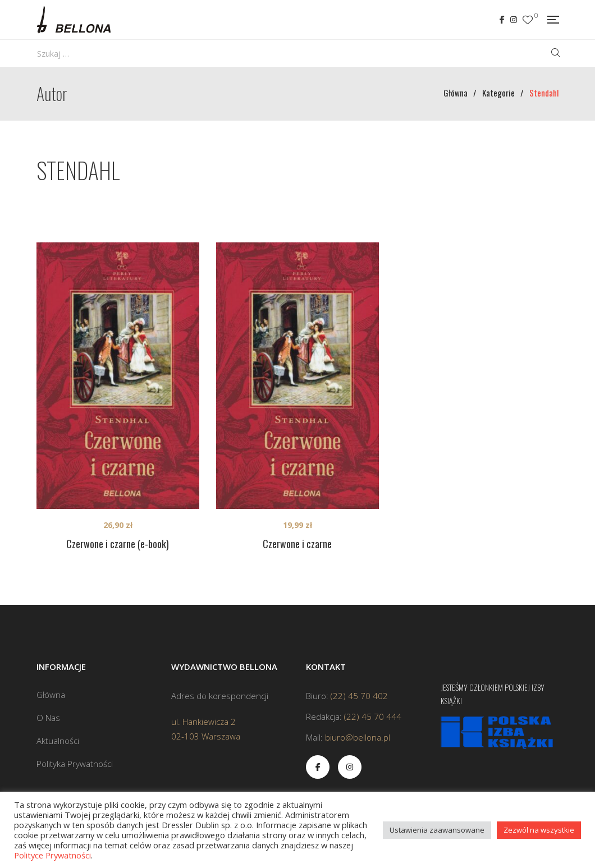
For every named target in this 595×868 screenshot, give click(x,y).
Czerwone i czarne (297, 544)
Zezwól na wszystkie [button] (539, 830)
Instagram (514, 20)
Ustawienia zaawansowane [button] (437, 830)
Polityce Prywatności (52, 855)
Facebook (502, 20)
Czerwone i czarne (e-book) (118, 544)
